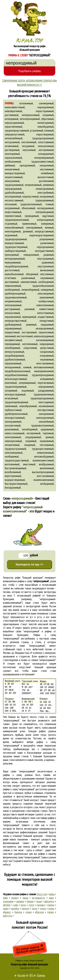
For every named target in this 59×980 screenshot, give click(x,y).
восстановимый (45, 476)
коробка (15, 908)
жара (51, 898)
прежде (25, 908)
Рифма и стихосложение (24, 972)
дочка (43, 908)
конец (51, 908)
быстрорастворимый (16, 484)
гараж (39, 901)
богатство (42, 894)
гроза (23, 905)
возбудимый (47, 484)
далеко (51, 905)
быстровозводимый (15, 468)
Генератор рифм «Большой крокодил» (29, 964)
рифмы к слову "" (33, 581)
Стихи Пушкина (37, 972)
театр (31, 905)
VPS (31, 975)
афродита (49, 901)
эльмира (20, 901)
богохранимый (13, 488)
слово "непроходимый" (32, 646)
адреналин (8, 901)
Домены (41, 975)
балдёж (18, 912)
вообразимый (46, 464)
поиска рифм (30, 847)
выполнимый (47, 468)
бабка (52, 894)
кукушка (41, 905)
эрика (6, 908)
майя (5, 898)
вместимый (29, 464)
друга (35, 908)
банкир (30, 901)
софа (16, 905)
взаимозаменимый (44, 480)
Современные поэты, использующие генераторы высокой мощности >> (29, 82)
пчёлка (51, 912)
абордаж (39, 912)
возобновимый (13, 472)
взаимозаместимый (43, 460)
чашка (25, 898)
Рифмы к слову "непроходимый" (30, 960)
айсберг (7, 905)
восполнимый (12, 464)
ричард (15, 898)
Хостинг (22, 975)
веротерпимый (13, 476)
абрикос (7, 912)
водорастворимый (15, 480)
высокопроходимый (43, 472)
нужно (29, 912)
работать (8, 916)
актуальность (39, 898)
